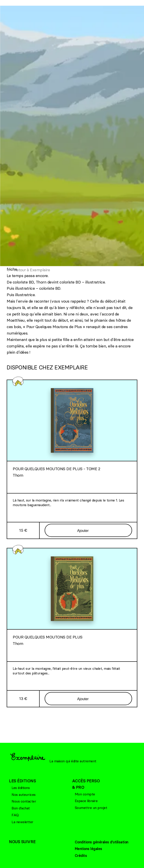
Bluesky (21, 849)
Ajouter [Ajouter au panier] (83, 530)
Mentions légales (88, 849)
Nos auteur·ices (24, 795)
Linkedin (30, 849)
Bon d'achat (21, 808)
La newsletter (22, 822)
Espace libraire (86, 801)
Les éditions (21, 788)
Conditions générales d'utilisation (102, 842)
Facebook (12, 849)
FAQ (15, 815)
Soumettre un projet (91, 808)
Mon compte (85, 794)
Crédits (81, 856)
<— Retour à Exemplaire (28, 270)
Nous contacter (24, 801)
